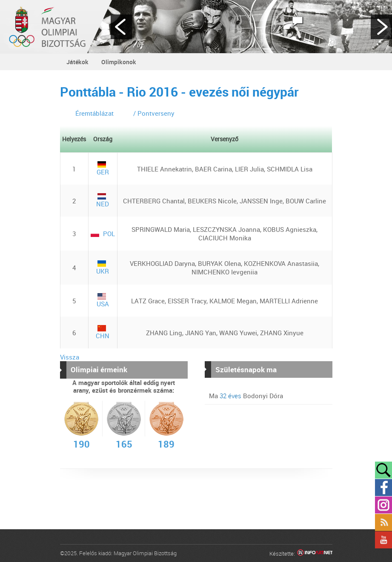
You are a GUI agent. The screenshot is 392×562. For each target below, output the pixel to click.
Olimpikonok (119, 62)
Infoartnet (315, 554)
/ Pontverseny (154, 113)
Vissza (70, 357)
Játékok (77, 62)
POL (103, 234)
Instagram (383, 505)
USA (103, 301)
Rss (383, 522)
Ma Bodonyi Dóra (246, 396)
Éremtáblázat (94, 113)
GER (103, 169)
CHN (103, 332)
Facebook (383, 488)
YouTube (383, 540)
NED (103, 201)
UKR (103, 268)
